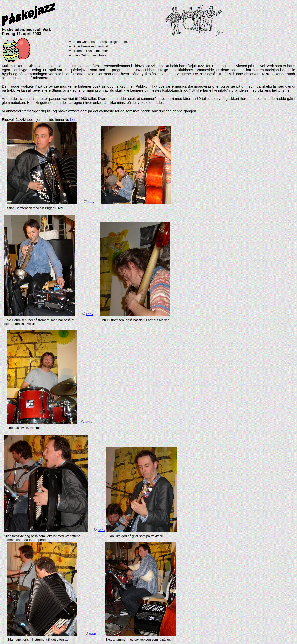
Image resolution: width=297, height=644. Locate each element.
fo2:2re (91, 202)
